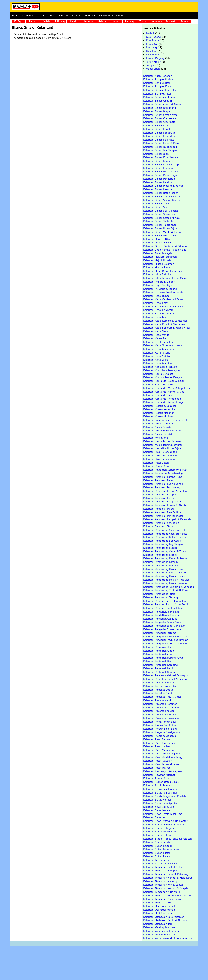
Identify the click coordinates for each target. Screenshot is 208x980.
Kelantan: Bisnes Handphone (160, 136)
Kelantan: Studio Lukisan (158, 835)
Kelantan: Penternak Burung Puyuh (163, 658)
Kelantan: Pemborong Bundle (160, 548)
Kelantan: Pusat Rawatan (158, 761)
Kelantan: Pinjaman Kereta (159, 711)
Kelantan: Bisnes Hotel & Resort (162, 143)
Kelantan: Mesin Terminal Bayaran (163, 445)
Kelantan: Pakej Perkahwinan (160, 455)
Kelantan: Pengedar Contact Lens (162, 629)
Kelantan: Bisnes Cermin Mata (160, 115)
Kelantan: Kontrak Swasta (158, 374)
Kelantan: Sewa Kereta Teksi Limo (163, 814)
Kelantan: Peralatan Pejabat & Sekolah (166, 679)
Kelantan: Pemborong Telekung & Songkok (169, 587)
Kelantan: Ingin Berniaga (158, 285)
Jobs (52, 15)
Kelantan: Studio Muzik (157, 842)
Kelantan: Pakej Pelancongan (160, 452)
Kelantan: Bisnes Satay (156, 203)
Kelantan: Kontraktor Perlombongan (164, 402)
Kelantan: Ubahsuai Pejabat (159, 906)
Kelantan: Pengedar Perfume (160, 633)
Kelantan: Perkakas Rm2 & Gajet (162, 697)
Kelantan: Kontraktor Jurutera (160, 384)
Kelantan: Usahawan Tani (158, 924)
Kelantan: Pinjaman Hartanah (160, 704)
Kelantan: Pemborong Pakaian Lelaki (164, 576)
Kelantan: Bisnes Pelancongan (161, 175)
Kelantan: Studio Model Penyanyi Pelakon (168, 839)
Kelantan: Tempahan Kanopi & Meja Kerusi (168, 878)
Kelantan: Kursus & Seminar (160, 406)
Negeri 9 (88, 21)
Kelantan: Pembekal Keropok (160, 498)
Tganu (143, 21)
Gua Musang (153, 37)
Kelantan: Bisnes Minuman (159, 168)
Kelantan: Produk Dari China (159, 725)
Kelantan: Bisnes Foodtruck (159, 133)
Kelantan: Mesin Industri (157, 434)
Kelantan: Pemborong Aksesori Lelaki (165, 530)
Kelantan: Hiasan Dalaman (159, 264)
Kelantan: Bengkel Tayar (157, 93)
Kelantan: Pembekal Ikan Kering (162, 487)
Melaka (102, 21)
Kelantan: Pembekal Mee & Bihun (163, 512)
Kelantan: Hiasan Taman (157, 267)
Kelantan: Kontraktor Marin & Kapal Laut (167, 388)
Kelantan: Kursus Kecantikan (160, 409)
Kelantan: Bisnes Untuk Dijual (160, 228)
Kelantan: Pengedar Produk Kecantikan (166, 640)
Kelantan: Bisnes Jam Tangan (160, 150)
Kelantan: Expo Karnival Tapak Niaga (165, 250)
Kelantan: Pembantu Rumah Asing (163, 473)
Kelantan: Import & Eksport (159, 282)
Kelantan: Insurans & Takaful (160, 289)
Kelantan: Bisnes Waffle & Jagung (163, 232)
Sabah (184, 21)
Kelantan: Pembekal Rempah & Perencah (167, 519)
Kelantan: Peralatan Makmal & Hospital (166, 675)
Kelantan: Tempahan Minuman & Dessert (167, 895)
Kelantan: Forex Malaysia (158, 253)
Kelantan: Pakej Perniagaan (159, 459)
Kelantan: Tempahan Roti (158, 902)
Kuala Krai (152, 44)
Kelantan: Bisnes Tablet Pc (158, 221)
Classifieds (29, 15)
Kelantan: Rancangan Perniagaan (162, 771)
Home (15, 15)
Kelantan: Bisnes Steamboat (159, 214)
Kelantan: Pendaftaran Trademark (162, 615)
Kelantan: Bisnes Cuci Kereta (160, 118)
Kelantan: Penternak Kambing (161, 665)
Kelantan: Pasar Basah (156, 463)
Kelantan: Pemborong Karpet (160, 555)
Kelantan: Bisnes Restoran (158, 189)
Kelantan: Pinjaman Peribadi (160, 714)
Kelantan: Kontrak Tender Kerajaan (163, 377)
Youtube (76, 15)
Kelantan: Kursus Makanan (159, 413)
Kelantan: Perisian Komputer (160, 686)
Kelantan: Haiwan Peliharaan (160, 257)
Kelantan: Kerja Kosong (157, 352)
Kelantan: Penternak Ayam (158, 654)
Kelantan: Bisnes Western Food (161, 235)
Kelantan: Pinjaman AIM (157, 700)
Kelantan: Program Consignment (162, 732)
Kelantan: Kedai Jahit (155, 317)
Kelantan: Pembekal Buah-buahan (163, 484)
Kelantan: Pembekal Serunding (161, 523)
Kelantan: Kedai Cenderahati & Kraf (164, 299)
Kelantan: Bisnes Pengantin (159, 179)
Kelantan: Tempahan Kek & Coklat (163, 885)
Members (90, 15)
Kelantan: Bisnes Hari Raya (159, 140)
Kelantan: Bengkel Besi (157, 83)
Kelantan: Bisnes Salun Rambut (162, 196)
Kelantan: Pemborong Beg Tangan (163, 544)
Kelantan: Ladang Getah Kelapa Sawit (165, 420)
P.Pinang (60, 21)
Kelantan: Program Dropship (160, 736)
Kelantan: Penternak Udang (159, 672)
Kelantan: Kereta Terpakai (158, 342)
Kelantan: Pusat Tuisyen (157, 768)
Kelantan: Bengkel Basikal (158, 79)
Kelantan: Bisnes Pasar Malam (161, 171)
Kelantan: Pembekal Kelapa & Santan (165, 491)
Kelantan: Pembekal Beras (158, 480)
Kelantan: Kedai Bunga (156, 296)
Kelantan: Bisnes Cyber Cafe (159, 122)
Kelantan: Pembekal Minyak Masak (163, 516)
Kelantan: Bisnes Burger (157, 111)
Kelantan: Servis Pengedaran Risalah (165, 796)
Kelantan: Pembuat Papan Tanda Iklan (165, 601)
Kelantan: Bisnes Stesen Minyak (162, 218)
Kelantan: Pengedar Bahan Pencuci (163, 622)
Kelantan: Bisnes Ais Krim (158, 100)
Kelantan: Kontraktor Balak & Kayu (164, 381)
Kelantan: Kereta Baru (156, 338)
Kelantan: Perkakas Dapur (158, 690)
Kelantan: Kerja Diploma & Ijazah (163, 345)
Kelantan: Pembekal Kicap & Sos (162, 501)
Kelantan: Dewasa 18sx (157, 239)
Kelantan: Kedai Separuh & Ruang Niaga (167, 328)
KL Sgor (19, 21)
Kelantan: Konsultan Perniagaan (162, 370)
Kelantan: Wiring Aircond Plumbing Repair (168, 938)
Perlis (32, 21)
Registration (106, 15)
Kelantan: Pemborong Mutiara (161, 565)
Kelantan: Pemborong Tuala (159, 594)
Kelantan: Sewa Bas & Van (159, 807)
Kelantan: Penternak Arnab (159, 651)
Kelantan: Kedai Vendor (157, 335)
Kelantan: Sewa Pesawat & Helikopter (165, 821)
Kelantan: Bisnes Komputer (159, 161)
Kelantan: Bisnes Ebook (157, 129)
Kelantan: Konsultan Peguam (160, 367)
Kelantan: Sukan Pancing (158, 856)
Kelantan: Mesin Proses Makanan (162, 441)
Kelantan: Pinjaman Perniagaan (161, 718)
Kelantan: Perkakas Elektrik (159, 693)
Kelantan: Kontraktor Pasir (158, 395)
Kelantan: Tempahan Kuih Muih (162, 892)
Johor (116, 21)
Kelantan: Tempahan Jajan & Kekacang (166, 874)
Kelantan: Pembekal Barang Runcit (163, 477)
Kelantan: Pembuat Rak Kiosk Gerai (164, 608)
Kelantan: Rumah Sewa (157, 778)
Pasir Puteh (153, 54)
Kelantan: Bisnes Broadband (160, 108)
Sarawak (170, 21)
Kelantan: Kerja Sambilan (158, 363)
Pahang (129, 21)
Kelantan (157, 21)
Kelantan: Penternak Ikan (158, 661)
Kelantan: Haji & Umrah (157, 260)
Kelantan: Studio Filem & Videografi (164, 824)
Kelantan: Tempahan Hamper (160, 870)
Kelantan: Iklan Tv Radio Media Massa (165, 278)
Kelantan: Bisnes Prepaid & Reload (163, 186)
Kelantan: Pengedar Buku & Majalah (164, 626)
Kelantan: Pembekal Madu (158, 509)
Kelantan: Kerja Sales (155, 360)
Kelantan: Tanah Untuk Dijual (160, 863)
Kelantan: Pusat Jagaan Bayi (159, 743)
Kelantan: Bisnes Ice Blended (160, 147)
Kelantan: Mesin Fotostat (158, 427)
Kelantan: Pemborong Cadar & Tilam (165, 551)
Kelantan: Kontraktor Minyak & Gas (164, 392)
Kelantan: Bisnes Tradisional (160, 225)
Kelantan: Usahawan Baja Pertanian (164, 917)
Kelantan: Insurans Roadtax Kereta (163, 292)
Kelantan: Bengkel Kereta (158, 86)
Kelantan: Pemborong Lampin (161, 562)
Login (120, 15)
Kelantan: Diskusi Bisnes (157, 242)
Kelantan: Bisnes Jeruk (156, 154)
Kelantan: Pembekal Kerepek (160, 494)
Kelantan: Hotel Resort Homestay (162, 271)
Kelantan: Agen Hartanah (158, 76)
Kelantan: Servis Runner (157, 799)
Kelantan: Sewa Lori (155, 817)
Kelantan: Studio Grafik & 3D (160, 831)
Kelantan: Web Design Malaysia (161, 931)
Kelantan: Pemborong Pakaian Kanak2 (165, 572)
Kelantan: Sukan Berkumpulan (161, 849)
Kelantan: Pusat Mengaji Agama (162, 753)
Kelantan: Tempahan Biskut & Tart (163, 867)
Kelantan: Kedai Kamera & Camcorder (165, 321)
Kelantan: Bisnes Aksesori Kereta (162, 104)
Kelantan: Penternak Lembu (159, 668)
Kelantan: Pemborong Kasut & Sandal (165, 558)
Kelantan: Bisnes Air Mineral (159, 97)
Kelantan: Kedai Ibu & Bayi (159, 313)
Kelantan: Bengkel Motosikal (160, 90)
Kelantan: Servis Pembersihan (160, 792)
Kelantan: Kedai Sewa (156, 331)
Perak (73, 21)
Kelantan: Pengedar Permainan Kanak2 (166, 636)
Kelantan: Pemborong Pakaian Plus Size (166, 580)
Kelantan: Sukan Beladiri (158, 846)
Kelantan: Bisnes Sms (156, 207)
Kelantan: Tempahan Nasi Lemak (162, 899)
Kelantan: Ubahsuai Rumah (159, 910)
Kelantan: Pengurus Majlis (158, 647)
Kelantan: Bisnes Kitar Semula (161, 157)
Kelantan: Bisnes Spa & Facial (161, 211)
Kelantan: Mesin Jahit (156, 438)
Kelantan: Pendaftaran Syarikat (161, 611)
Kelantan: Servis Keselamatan (160, 789)
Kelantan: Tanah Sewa (156, 860)
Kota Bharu (153, 40)
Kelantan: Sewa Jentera (157, 810)
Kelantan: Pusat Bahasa (157, 739)
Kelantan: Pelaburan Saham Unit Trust (165, 470)
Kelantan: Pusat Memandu (158, 750)
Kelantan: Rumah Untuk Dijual (161, 782)
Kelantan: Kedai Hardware (158, 310)
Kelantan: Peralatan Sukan (159, 682)
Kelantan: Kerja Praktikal (157, 356)
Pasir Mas (152, 51)
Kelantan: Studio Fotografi (159, 828)
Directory (63, 15)
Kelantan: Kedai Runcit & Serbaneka (164, 324)
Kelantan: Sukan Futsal (157, 853)
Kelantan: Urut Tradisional (158, 913)
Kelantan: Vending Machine (159, 927)
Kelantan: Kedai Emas (156, 303)
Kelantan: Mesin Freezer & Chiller (163, 430)
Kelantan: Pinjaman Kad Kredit (161, 707)
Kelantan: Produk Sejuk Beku (160, 729)
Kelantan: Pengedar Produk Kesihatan (165, 643)
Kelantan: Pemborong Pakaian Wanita (165, 583)
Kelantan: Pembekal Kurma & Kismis (165, 505)
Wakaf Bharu (153, 69)
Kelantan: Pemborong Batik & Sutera (165, 537)
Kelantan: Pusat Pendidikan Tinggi (163, 757)
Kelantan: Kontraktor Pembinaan (162, 399)
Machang (151, 47)
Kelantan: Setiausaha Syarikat (160, 803)
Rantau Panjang (155, 58)
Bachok (150, 33)
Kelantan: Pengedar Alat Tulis (160, 619)
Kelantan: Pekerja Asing (157, 466)
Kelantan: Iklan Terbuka (157, 274)
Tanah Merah (154, 62)
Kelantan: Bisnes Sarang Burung (162, 200)
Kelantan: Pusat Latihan (157, 746)
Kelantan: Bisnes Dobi (156, 125)
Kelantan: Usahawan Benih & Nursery (165, 920)
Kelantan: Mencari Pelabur (158, 423)
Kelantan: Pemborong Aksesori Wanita (165, 534)
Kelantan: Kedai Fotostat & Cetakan (164, 306)
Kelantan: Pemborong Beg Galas (162, 541)
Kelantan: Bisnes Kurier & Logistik (163, 164)
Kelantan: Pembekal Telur (158, 526)
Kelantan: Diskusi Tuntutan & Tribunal (165, 246)
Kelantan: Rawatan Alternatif (160, 775)
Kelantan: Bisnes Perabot (158, 182)
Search (42, 15)
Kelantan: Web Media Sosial (159, 934)
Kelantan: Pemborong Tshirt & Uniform (166, 590)
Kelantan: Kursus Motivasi (158, 416)
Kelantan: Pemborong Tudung (161, 597)
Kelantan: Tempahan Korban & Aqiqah (165, 888)
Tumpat (150, 65)
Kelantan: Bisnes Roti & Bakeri (161, 193)
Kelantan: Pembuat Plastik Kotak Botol (166, 604)
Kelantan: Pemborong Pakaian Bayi (163, 569)
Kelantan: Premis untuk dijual (160, 722)
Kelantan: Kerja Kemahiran (159, 349)
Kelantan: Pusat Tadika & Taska (161, 764)
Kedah (46, 21)
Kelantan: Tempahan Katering (160, 881)
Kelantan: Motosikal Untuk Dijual (162, 448)
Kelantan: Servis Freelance (159, 785)
